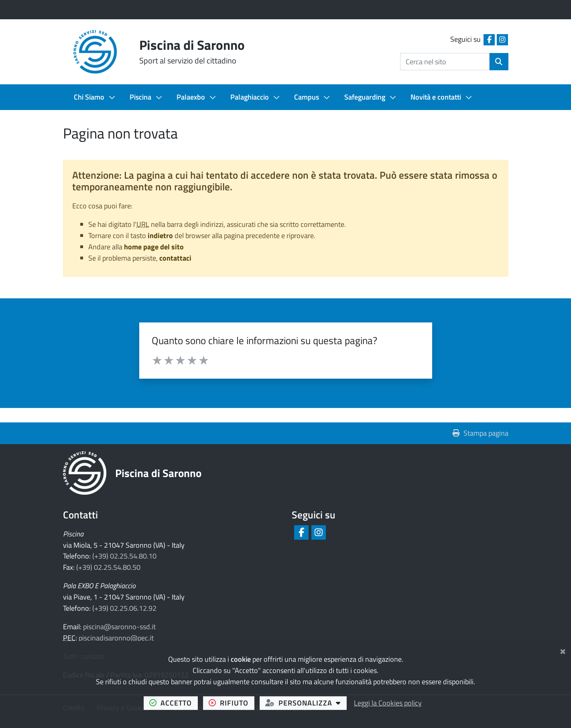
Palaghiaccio (250, 97)
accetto (174, 703)
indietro (160, 236)
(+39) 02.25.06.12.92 (124, 608)
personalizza (306, 703)
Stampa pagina (481, 433)
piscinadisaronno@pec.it (116, 638)
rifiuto (232, 703)
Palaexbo (191, 97)
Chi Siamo (89, 97)
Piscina (140, 97)
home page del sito (154, 247)
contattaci (175, 258)
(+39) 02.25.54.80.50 (108, 567)
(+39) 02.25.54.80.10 (124, 556)
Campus (307, 97)
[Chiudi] (563, 650)
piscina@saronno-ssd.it (119, 627)
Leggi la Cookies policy (388, 703)
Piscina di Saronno (158, 473)
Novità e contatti (436, 97)
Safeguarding (365, 97)
